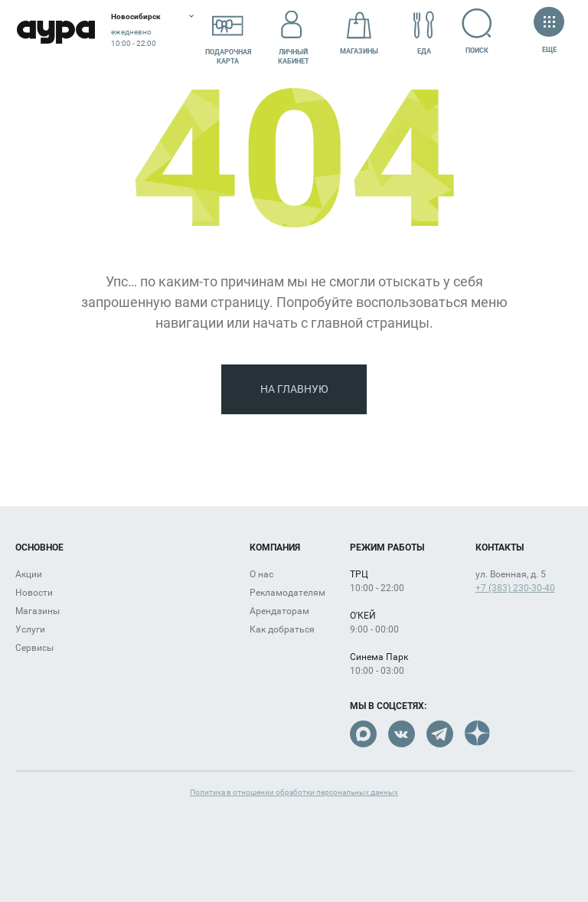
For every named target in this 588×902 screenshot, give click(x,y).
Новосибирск (136, 16)
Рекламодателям (287, 593)
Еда (424, 33)
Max (363, 734)
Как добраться (282, 629)
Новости (34, 593)
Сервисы (34, 648)
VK (402, 734)
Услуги (30, 629)
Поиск (477, 31)
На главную (294, 389)
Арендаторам (279, 611)
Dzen (478, 734)
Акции (29, 574)
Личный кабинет (294, 33)
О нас (261, 574)
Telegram (440, 734)
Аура (56, 33)
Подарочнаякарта (228, 33)
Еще (549, 32)
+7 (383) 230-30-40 (515, 588)
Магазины (359, 33)
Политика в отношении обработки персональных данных (294, 792)
